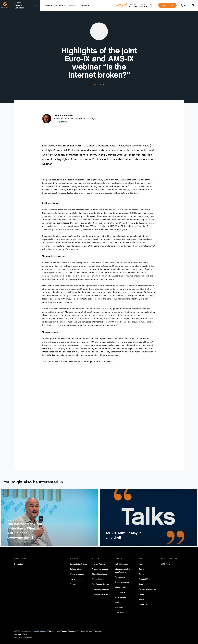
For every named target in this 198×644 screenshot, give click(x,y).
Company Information (23, 637)
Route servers (120, 597)
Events (142, 569)
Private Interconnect (100, 569)
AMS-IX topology (121, 564)
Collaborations (76, 569)
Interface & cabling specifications (122, 571)
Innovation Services (100, 594)
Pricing (73, 584)
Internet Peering (98, 564)
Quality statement (122, 582)
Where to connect (77, 574)
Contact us (19, 564)
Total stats (119, 608)
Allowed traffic (120, 587)
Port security (120, 577)
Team (141, 584)
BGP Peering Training (101, 584)
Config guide (120, 592)
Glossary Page (21, 634)
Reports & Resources (147, 589)
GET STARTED (167, 5)
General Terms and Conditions (73, 631)
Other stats (119, 613)
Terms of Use (54, 631)
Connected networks (78, 564)
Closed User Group (100, 574)
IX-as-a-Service (98, 579)
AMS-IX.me (166, 564)
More (117, 602)
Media (141, 599)
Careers (142, 594)
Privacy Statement (95, 631)
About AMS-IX (144, 579)
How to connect (76, 579)
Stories (142, 574)
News (141, 564)
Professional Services (101, 589)
